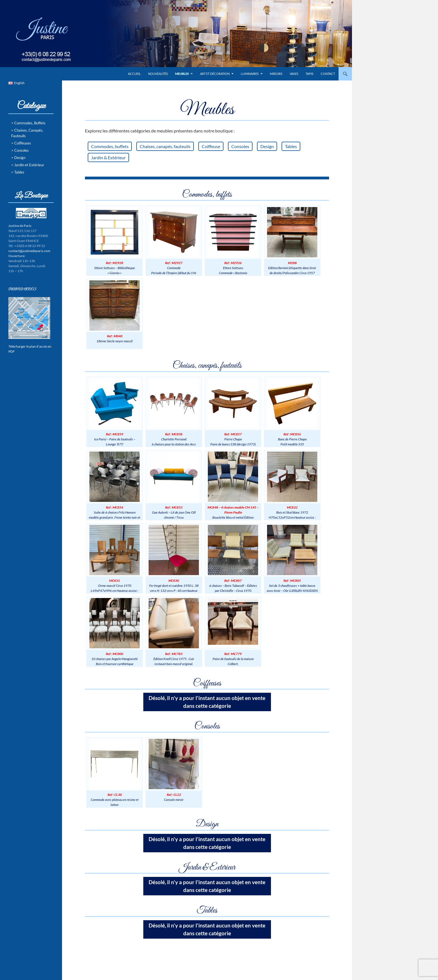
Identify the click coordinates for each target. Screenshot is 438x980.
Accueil (134, 74)
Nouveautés (158, 74)
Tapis (310, 74)
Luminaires (250, 74)
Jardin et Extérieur (29, 165)
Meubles (182, 74)
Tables (291, 146)
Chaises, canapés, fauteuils (165, 146)
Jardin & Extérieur (108, 157)
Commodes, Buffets (30, 123)
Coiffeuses (23, 143)
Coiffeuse (211, 146)
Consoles (240, 146)
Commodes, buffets (110, 146)
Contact (328, 74)
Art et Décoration (215, 74)
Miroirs (276, 74)
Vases (294, 74)
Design (267, 146)
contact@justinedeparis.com (29, 251)
